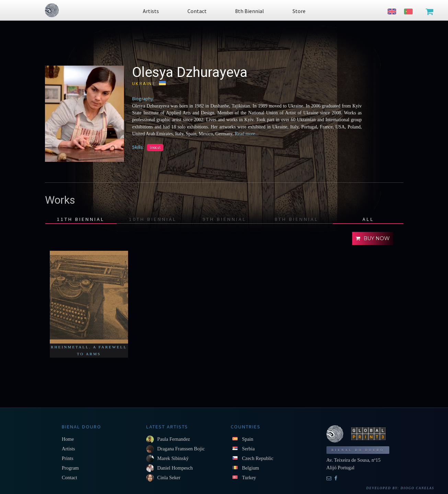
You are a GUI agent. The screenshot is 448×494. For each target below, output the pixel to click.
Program (70, 468)
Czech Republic (258, 458)
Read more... (247, 134)
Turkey (249, 478)
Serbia (248, 449)
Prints (68, 458)
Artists (68, 449)
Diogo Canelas (417, 488)
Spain (248, 439)
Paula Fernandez (174, 439)
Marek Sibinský (173, 458)
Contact (70, 478)
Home (68, 439)
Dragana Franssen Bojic (181, 449)
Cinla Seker (169, 478)
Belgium (251, 468)
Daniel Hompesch (175, 468)
